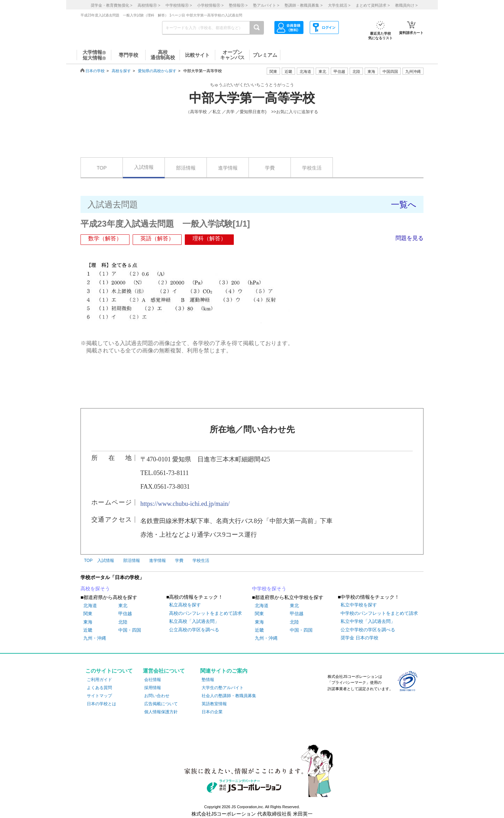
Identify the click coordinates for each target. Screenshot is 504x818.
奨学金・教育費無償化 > (111, 5)
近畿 (88, 630)
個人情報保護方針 (161, 712)
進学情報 (228, 168)
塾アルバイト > (266, 5)
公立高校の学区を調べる (194, 630)
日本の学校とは (101, 704)
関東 (88, 614)
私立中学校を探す (359, 605)
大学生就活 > (339, 5)
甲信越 (125, 614)
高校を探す (121, 71)
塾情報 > (238, 5)
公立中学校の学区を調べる (368, 630)
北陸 (123, 622)
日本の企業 (212, 712)
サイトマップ (99, 696)
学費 (270, 168)
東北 (123, 606)
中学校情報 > (179, 5)
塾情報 (208, 680)
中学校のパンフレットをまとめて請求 (379, 613)
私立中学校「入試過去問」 (368, 621)
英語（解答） (157, 238)
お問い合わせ (157, 696)
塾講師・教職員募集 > (303, 5)
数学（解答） (105, 238)
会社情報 (153, 680)
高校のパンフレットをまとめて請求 (205, 613)
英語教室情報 (214, 704)
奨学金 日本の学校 (359, 638)
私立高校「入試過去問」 (194, 621)
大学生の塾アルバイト (223, 688)
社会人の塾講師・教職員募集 (229, 696)
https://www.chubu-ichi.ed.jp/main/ (185, 504)
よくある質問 (99, 688)
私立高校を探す (185, 605)
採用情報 (153, 688)
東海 (88, 622)
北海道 (305, 71)
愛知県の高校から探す (157, 71)
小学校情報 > (210, 5)
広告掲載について (161, 704)
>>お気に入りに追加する (295, 112)
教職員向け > (406, 5)
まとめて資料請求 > (373, 5)
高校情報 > (149, 5)
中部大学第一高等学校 (252, 98)
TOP (102, 168)
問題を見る (409, 238)
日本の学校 (95, 71)
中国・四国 (130, 630)
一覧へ (404, 204)
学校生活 (312, 168)
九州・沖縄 (95, 638)
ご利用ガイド (99, 680)
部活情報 (186, 168)
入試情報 (144, 167)
